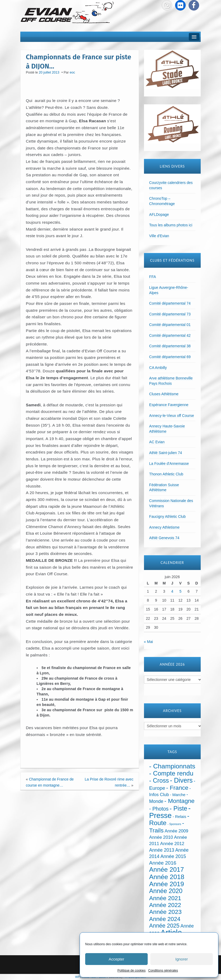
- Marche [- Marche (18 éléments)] (178, 795)
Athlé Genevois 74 (164, 538)
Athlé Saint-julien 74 (166, 453)
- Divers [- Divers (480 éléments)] (181, 780)
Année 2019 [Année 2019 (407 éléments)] (167, 884)
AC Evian (157, 442)
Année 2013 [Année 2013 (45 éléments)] (162, 850)
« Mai (148, 642)
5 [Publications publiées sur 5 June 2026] (180, 591)
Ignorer (182, 959)
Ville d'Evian (159, 236)
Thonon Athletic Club (166, 474)
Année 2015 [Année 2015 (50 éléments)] (173, 856)
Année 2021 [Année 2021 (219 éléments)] (165, 898)
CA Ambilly (158, 368)
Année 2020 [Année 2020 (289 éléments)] (166, 891)
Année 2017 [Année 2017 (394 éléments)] (167, 869)
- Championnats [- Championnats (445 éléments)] (172, 766)
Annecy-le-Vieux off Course (172, 416)
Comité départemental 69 (170, 357)
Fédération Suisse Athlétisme (164, 487)
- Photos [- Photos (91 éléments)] (159, 809)
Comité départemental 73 (170, 314)
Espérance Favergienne (169, 405)
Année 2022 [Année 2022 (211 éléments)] (165, 905)
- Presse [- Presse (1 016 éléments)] (170, 812)
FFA (153, 277)
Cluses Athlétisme (164, 394)
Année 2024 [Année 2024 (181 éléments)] (165, 919)
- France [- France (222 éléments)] (177, 788)
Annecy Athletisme (164, 527)
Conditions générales (163, 971)
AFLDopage (159, 214)
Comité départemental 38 (170, 346)
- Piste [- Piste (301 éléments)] (178, 808)
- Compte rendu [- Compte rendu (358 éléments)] (171, 773)
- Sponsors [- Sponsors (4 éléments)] (174, 824)
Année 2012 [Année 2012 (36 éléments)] (172, 844)
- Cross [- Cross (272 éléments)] (159, 781)
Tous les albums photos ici (171, 225)
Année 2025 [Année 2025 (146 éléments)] (164, 926)
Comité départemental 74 (170, 303)
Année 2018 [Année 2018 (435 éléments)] (167, 877)
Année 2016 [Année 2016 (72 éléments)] (163, 863)
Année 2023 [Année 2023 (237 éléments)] (165, 912)
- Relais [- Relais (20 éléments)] (179, 816)
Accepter (116, 959)
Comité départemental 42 (170, 335)
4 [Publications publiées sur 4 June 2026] (172, 591)
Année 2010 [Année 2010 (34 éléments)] (161, 837)
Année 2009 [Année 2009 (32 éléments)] (176, 831)
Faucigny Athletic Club (168, 516)
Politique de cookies (131, 971)
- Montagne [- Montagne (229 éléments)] (179, 801)
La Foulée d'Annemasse (169, 464)
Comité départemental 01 (170, 325)
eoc (72, 72)
